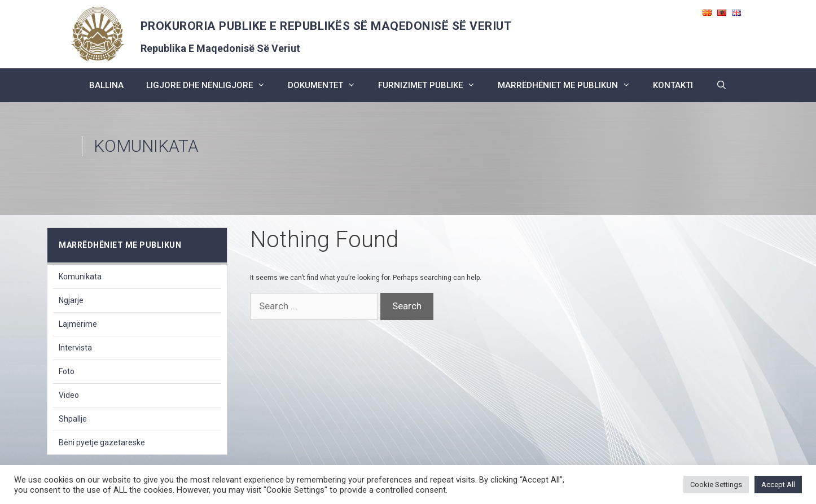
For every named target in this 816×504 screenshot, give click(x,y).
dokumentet (327, 85)
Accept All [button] (778, 485)
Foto (67, 371)
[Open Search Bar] (721, 85)
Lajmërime (78, 324)
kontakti (673, 85)
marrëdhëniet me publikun (570, 85)
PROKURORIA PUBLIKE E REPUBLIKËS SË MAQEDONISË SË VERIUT (326, 26)
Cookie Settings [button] (716, 485)
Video (69, 395)
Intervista (75, 348)
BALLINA (106, 85)
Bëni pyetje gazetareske (102, 442)
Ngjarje (71, 300)
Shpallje (73, 419)
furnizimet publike (432, 85)
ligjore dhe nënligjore (211, 85)
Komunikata (80, 277)
